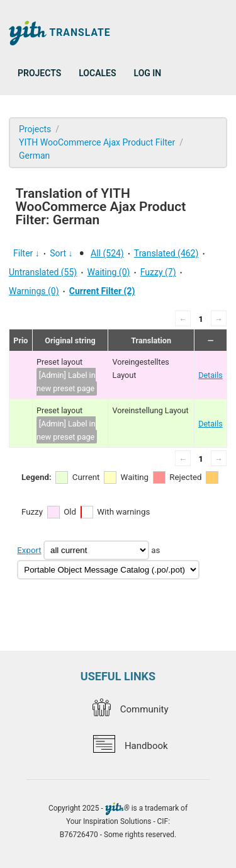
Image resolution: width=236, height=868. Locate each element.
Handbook (130, 746)
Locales (97, 73)
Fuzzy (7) (158, 272)
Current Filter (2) (102, 291)
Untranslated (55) (43, 272)
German (34, 156)
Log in (148, 73)
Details (211, 375)
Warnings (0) (34, 291)
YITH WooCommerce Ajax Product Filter (97, 142)
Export (29, 550)
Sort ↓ (61, 253)
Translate (60, 33)
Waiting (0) (109, 272)
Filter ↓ (26, 253)
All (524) (107, 253)
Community (130, 709)
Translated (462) (166, 253)
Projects (39, 73)
